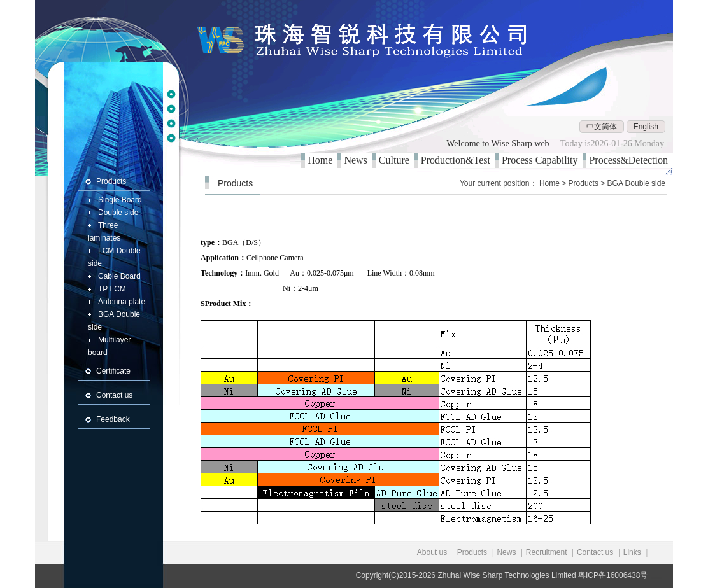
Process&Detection (631, 160)
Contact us (114, 395)
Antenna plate (122, 302)
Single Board (120, 200)
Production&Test (458, 160)
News (358, 160)
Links (632, 552)
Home (322, 160)
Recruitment (547, 552)
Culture (397, 160)
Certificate (113, 371)
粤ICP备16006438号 (613, 575)
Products (111, 181)
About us (432, 552)
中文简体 (602, 127)
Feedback (113, 419)
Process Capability (542, 160)
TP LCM (112, 289)
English (646, 127)
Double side (118, 213)
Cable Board (119, 276)
